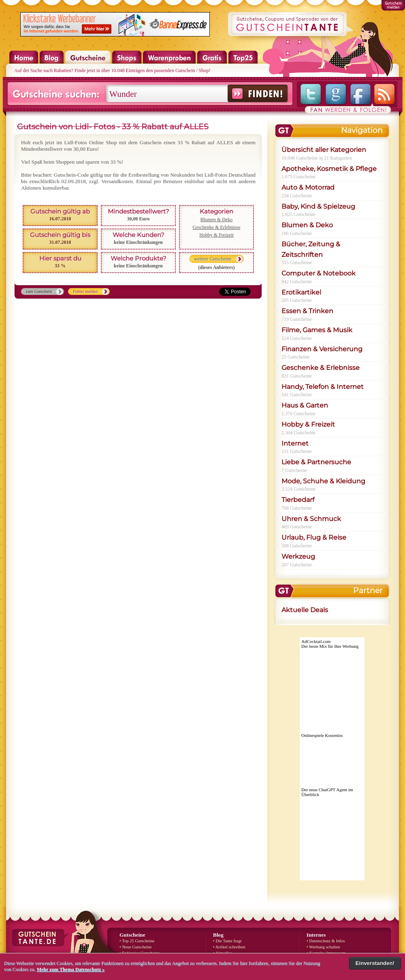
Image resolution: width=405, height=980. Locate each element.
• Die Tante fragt (227, 941)
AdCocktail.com (316, 641)
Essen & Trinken (307, 311)
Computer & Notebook (319, 273)
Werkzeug (298, 556)
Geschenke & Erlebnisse (217, 227)
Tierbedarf (298, 500)
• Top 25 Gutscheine (137, 941)
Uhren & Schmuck (311, 519)
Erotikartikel (301, 292)
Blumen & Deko (216, 220)
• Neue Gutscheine (135, 947)
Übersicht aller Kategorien (324, 150)
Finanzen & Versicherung (322, 349)
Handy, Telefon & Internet (323, 387)
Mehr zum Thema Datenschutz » (71, 969)
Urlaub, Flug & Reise (314, 537)
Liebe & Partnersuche (316, 462)
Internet (295, 443)
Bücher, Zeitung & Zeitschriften (311, 249)
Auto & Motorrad (308, 187)
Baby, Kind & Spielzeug (318, 206)
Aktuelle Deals (305, 610)
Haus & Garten (305, 405)
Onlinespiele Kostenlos (322, 735)
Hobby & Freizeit (216, 235)
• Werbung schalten (323, 947)
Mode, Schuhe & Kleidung (323, 481)
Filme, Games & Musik (317, 330)
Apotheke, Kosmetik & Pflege (329, 169)
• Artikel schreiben (229, 947)
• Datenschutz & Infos (326, 941)
